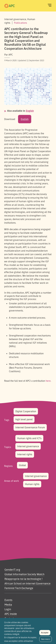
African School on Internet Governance (27, 583)
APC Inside (11, 614)
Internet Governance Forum (30, 427)
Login (8, 609)
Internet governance (28, 446)
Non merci (46, 640)
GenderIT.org (12, 570)
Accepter (45, 634)
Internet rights (25, 454)
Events (8, 600)
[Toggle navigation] (50, 5)
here (48, 381)
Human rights (32, 484)
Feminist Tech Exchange (19, 588)
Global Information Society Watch (24, 574)
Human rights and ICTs (29, 438)
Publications (21, 23)
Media (8, 605)
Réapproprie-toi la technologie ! (23, 579)
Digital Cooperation (26, 411)
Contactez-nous (14, 618)
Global (22, 465)
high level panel (24, 419)
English (30, 111)
